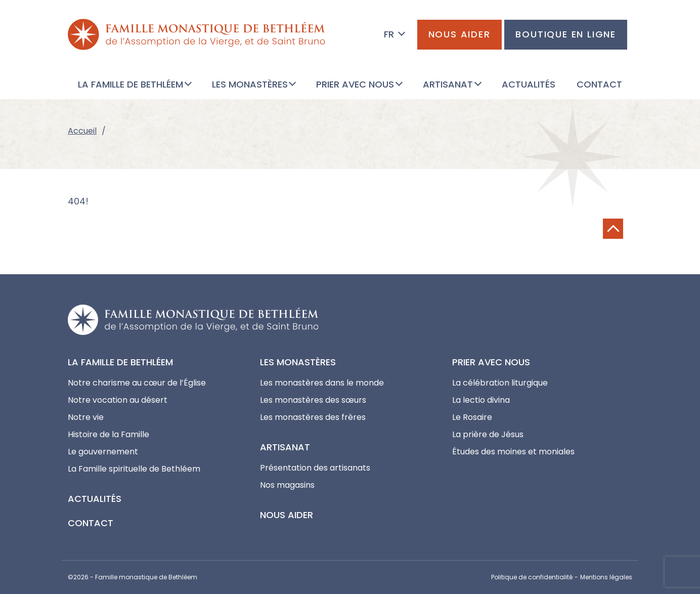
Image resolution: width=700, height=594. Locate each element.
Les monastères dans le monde (322, 383)
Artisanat (285, 447)
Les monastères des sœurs (313, 400)
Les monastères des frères (313, 417)
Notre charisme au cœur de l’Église (137, 383)
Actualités (95, 499)
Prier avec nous (491, 362)
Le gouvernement (103, 452)
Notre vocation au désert (118, 400)
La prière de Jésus (488, 434)
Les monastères (298, 362)
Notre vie (86, 417)
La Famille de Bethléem (120, 362)
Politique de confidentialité (532, 577)
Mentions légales (606, 577)
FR (389, 34)
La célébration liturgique (500, 383)
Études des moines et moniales (513, 452)
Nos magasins (287, 485)
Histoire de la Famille (108, 434)
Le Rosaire (472, 417)
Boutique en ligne (566, 34)
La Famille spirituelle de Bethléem (134, 469)
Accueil (82, 131)
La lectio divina (481, 400)
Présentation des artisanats (315, 468)
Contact (91, 523)
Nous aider (460, 34)
